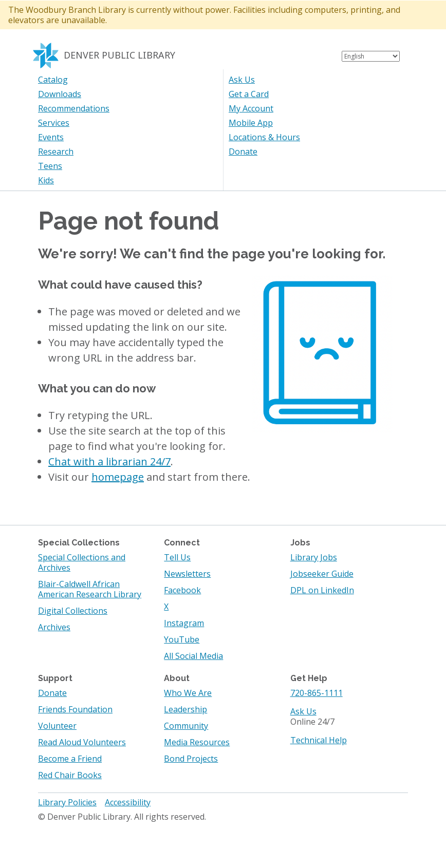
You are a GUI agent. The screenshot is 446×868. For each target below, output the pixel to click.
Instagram (184, 623)
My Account (251, 108)
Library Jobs (314, 557)
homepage (118, 477)
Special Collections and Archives (82, 562)
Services (54, 123)
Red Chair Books (70, 775)
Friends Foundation (75, 709)
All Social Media (193, 656)
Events (51, 137)
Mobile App (251, 123)
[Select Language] (371, 56)
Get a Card (249, 94)
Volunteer (57, 726)
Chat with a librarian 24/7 (109, 461)
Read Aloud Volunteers (82, 742)
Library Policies (67, 802)
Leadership (185, 709)
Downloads (60, 94)
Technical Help (319, 740)
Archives (54, 627)
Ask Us (242, 80)
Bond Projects (191, 759)
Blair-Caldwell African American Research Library (90, 589)
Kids (46, 180)
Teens (50, 166)
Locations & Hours (264, 137)
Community (186, 726)
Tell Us (177, 557)
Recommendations (74, 108)
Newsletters (187, 574)
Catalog (53, 80)
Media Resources (197, 742)
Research (56, 152)
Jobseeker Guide (322, 574)
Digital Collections (73, 611)
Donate (243, 152)
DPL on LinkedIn (322, 590)
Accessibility (128, 802)
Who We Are (188, 693)
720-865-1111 (317, 693)
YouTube (182, 639)
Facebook (182, 590)
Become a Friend (70, 759)
